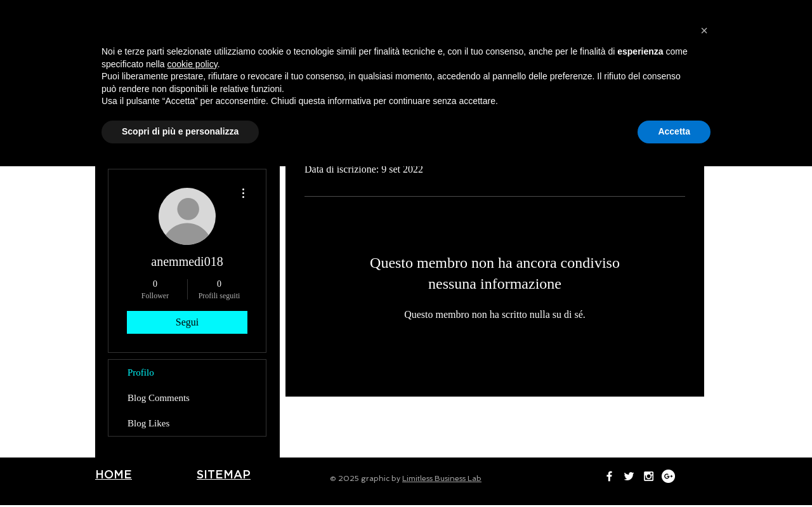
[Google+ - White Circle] (642, 13)
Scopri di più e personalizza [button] (180, 472)
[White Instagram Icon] (622, 13)
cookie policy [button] (193, 405)
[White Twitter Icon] (602, 13)
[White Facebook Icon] (583, 13)
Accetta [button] (674, 472)
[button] (704, 371)
